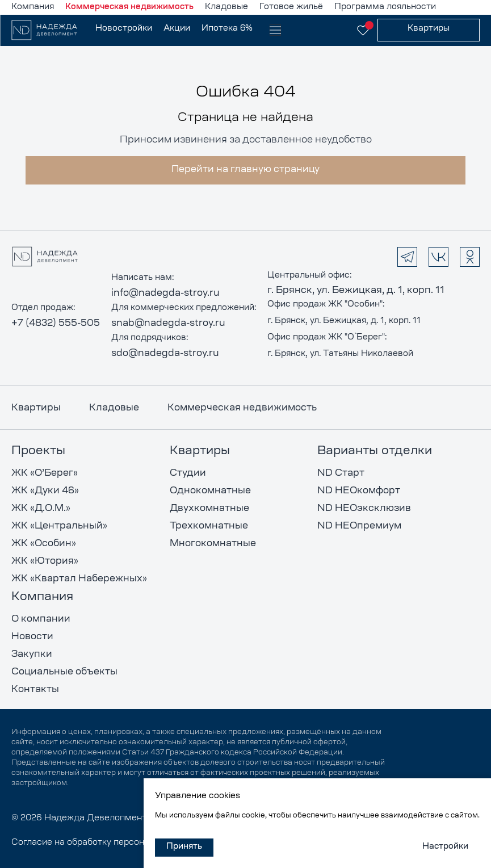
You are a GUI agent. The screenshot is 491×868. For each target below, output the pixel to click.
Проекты (38, 451)
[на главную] (51, 30)
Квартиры (36, 408)
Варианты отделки (375, 451)
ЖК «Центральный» (59, 526)
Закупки (32, 655)
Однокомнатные (210, 491)
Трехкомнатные (209, 526)
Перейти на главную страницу (245, 170)
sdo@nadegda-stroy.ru (165, 354)
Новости (32, 637)
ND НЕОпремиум (359, 526)
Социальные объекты (64, 672)
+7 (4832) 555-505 (56, 324)
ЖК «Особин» (44, 544)
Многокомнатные (213, 544)
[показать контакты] (334, 30)
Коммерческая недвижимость (242, 408)
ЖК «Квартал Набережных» (79, 579)
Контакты (35, 690)
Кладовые (114, 408)
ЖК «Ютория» (45, 561)
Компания (42, 597)
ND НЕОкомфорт (359, 491)
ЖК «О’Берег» (45, 473)
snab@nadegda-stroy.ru (168, 324)
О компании (41, 619)
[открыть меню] (275, 30)
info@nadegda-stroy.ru (165, 293)
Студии (188, 473)
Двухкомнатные (209, 509)
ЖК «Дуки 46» (45, 491)
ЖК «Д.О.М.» (41, 509)
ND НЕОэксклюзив (364, 509)
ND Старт (341, 473)
